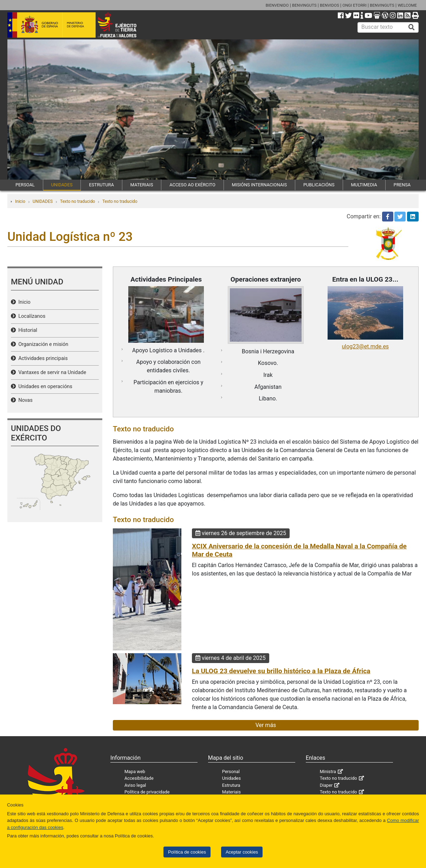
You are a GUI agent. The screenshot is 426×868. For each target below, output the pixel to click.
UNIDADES (62, 185)
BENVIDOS (330, 5)
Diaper (326, 785)
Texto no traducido (78, 201)
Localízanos (31, 316)
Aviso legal (135, 785)
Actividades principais (42, 358)
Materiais (231, 792)
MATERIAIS (142, 185)
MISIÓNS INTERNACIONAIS (259, 185)
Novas (24, 400)
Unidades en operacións (44, 387)
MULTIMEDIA (364, 185)
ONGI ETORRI (354, 5)
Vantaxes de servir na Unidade (51, 372)
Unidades (231, 778)
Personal (231, 771)
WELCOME (407, 5)
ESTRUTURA (101, 185)
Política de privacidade (147, 792)
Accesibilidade (139, 778)
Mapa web (135, 771)
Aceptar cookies (242, 852)
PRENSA (402, 185)
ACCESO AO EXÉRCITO (192, 185)
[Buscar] (412, 27)
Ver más (266, 725)
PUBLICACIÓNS (319, 185)
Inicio (20, 201)
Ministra (328, 771)
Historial (27, 330)
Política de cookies (187, 852)
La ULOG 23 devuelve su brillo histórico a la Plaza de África (281, 671)
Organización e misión (42, 344)
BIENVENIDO (277, 5)
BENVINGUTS (304, 5)
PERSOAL (25, 185)
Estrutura (231, 785)
